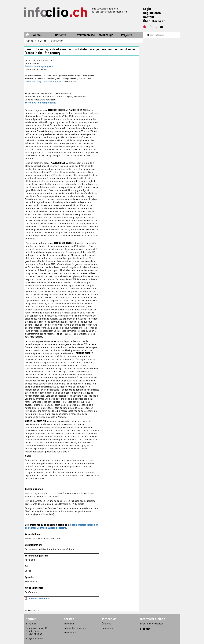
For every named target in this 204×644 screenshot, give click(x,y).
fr (151, 26)
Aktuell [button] (38, 35)
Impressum (108, 628)
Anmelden (69, 623)
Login (147, 9)
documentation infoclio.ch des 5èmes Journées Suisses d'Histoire (62, 526)
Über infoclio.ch (154, 21)
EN (38, 610)
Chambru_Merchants (39, 598)
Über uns (107, 623)
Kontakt (149, 17)
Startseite (29, 35)
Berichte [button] (61, 35)
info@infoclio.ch (34, 638)
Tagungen (58, 41)
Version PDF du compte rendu (41, 103)
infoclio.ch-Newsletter (152, 623)
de (145, 26)
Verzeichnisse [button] (86, 35)
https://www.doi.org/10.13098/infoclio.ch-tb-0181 (44, 82)
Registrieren (152, 13)
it (156, 26)
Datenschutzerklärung (75, 628)
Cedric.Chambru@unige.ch (39, 66)
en (161, 26)
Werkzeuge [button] (106, 35)
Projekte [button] (127, 35)
